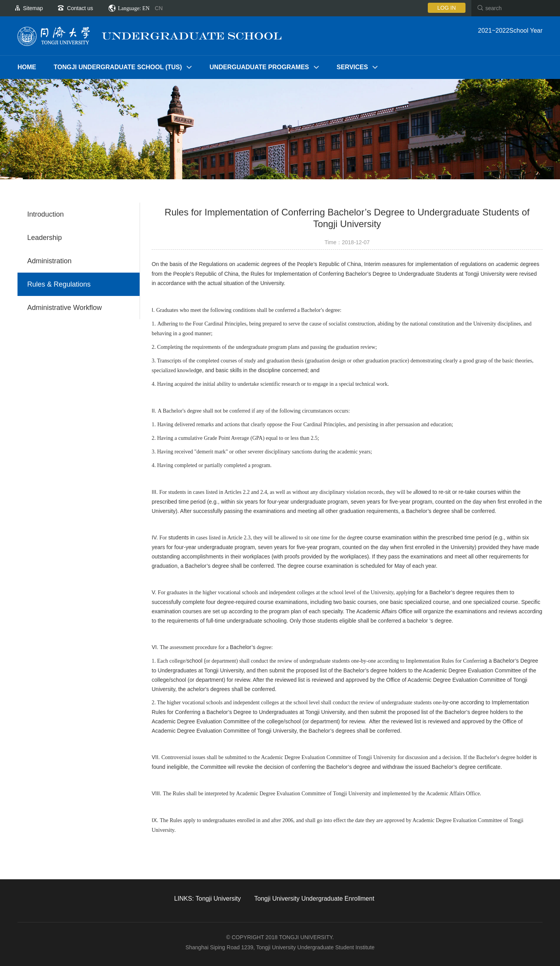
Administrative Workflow (65, 308)
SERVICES (353, 67)
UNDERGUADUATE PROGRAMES (259, 67)
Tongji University (218, 899)
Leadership (45, 238)
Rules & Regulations (59, 284)
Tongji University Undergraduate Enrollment (314, 899)
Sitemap (33, 8)
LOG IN (447, 8)
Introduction (45, 214)
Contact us (80, 8)
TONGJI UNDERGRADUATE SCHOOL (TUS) (118, 67)
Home (27, 67)
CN (159, 8)
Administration (49, 261)
